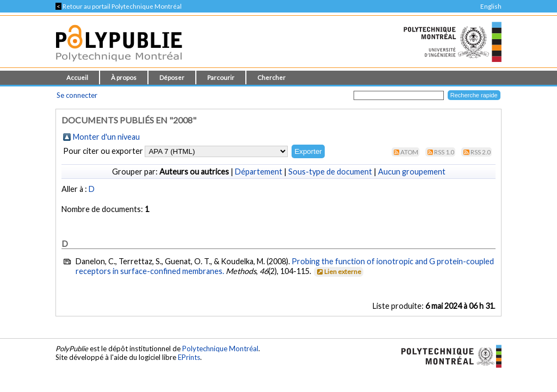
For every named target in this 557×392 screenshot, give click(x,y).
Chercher (271, 77)
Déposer (172, 77)
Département (259, 172)
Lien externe (338, 272)
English (491, 6)
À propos (124, 77)
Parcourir (221, 77)
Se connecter (77, 95)
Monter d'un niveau (106, 137)
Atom (409, 152)
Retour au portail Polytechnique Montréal (119, 6)
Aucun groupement (412, 172)
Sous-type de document (330, 172)
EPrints (189, 357)
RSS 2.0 (481, 152)
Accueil (77, 77)
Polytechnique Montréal (220, 349)
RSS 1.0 (444, 152)
